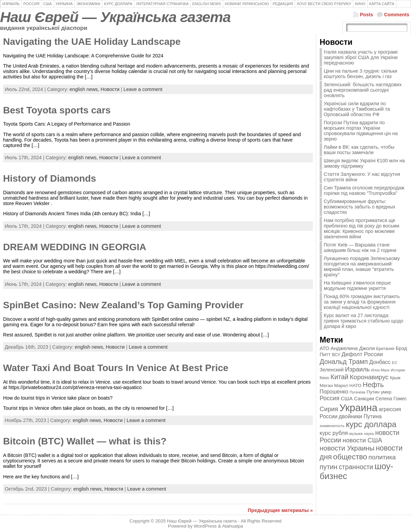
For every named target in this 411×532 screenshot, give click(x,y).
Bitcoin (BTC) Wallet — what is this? (85, 441)
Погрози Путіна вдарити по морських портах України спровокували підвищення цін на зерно (361, 131)
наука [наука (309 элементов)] (369, 434)
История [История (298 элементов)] (398, 370)
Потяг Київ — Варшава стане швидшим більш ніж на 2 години (360, 247)
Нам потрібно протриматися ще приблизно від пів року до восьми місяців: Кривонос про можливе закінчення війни (361, 228)
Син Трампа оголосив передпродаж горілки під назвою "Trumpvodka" (364, 190)
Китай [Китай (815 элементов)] (339, 377)
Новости (110, 89)
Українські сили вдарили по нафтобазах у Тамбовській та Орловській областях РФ (357, 109)
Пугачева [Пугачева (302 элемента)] (357, 392)
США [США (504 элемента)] (347, 398)
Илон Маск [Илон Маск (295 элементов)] (380, 370)
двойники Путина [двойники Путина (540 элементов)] (360, 416)
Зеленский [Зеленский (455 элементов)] (332, 370)
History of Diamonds (50, 178)
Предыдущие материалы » (280, 510)
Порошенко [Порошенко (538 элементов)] (334, 392)
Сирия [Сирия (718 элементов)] (329, 409)
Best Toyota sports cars (57, 110)
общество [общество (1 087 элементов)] (350, 457)
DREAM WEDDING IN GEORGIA (75, 247)
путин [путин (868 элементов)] (328, 467)
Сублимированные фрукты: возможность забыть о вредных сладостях (360, 207)
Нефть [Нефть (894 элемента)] (373, 385)
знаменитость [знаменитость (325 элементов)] (332, 426)
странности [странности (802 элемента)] (356, 467)
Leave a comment (143, 89)
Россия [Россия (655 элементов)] (329, 398)
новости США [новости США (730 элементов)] (362, 440)
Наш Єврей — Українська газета (115, 17)
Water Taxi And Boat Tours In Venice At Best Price (116, 368)
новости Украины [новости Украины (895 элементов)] (347, 448)
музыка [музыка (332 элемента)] (356, 433)
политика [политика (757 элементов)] (382, 457)
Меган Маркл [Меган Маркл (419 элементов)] (334, 386)
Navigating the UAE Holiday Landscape (92, 42)
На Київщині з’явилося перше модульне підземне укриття (357, 286)
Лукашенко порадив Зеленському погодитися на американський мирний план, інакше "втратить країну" (362, 267)
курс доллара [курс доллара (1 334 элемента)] (371, 424)
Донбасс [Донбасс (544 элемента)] (380, 362)
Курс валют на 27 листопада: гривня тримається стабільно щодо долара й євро (363, 321)
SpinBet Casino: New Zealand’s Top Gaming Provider (123, 305)
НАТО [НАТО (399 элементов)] (355, 386)
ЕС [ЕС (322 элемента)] (395, 363)
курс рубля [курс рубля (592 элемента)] (334, 433)
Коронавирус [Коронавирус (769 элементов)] (369, 377)
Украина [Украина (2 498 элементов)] (358, 408)
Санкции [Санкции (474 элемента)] (364, 399)
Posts (366, 15)
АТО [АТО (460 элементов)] (324, 348)
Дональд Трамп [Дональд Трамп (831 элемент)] (344, 362)
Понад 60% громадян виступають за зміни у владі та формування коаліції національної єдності (362, 302)
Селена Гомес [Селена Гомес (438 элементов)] (391, 399)
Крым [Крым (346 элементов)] (395, 378)
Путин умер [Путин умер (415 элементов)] (379, 392)
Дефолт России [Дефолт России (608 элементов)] (362, 354)
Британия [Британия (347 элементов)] (385, 349)
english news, (85, 89)
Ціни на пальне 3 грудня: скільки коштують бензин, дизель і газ (360, 74)
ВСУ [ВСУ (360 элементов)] (336, 355)
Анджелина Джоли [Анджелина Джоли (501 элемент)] (353, 348)
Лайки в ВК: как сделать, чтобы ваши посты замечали (359, 150)
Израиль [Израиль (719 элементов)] (358, 369)
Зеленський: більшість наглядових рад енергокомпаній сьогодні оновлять (363, 90)
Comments (397, 15)
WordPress (205, 526)
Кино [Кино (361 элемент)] (324, 378)
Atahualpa (233, 526)
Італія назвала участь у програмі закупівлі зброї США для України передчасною (361, 57)
